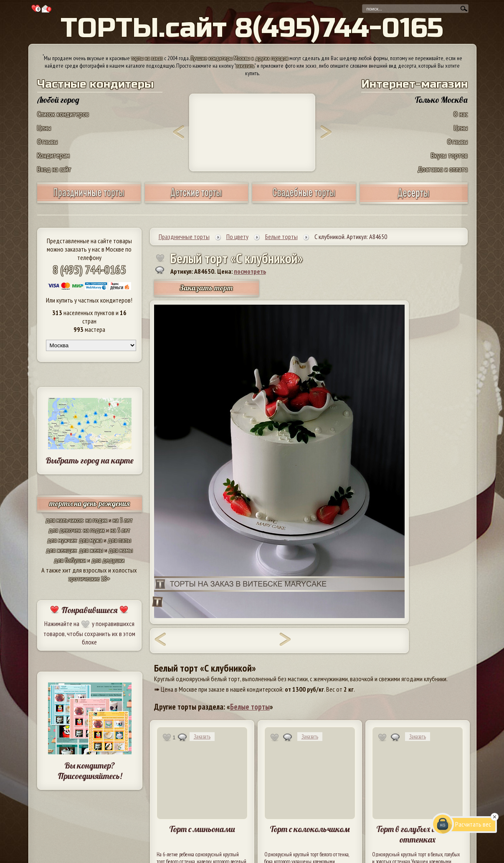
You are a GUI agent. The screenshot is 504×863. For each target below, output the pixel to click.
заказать (245, 66)
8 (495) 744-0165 (89, 269)
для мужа (91, 540)
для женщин (61, 550)
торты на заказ (147, 58)
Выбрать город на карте (90, 460)
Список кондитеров (63, 114)
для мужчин (62, 540)
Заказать (202, 737)
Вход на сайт (54, 169)
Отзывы (47, 141)
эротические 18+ (89, 578)
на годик (96, 520)
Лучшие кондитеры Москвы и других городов (239, 58)
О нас (461, 114)
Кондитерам (53, 155)
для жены (91, 550)
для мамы (121, 550)
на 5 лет (123, 520)
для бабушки (70, 560)
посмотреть (250, 271)
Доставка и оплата (443, 169)
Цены (44, 128)
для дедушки (108, 560)
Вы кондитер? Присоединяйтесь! (90, 771)
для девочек (65, 530)
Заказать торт (206, 288)
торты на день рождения (90, 503)
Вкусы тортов (449, 155)
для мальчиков (64, 520)
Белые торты (250, 707)
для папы (119, 540)
